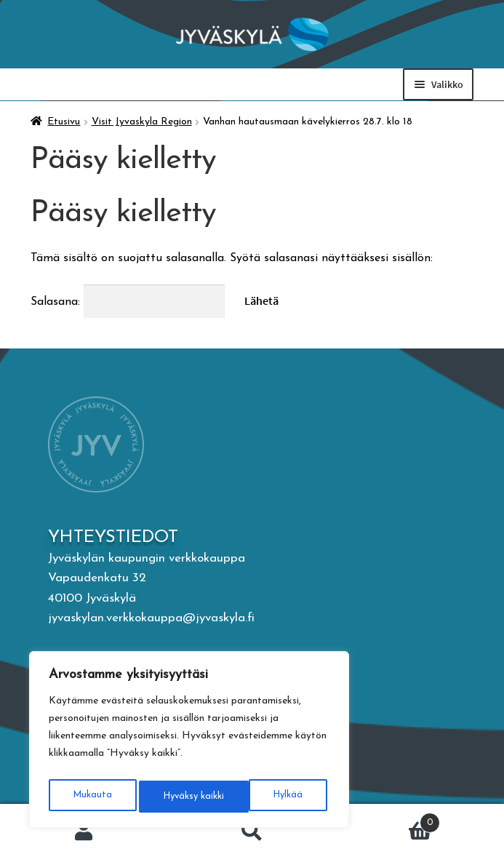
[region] (189, 743)
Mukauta (91, 796)
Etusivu (64, 122)
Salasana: (128, 302)
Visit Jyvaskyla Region (142, 122)
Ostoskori (388, 821)
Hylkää (176, 796)
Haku (252, 831)
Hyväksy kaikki (275, 796)
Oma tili (84, 831)
